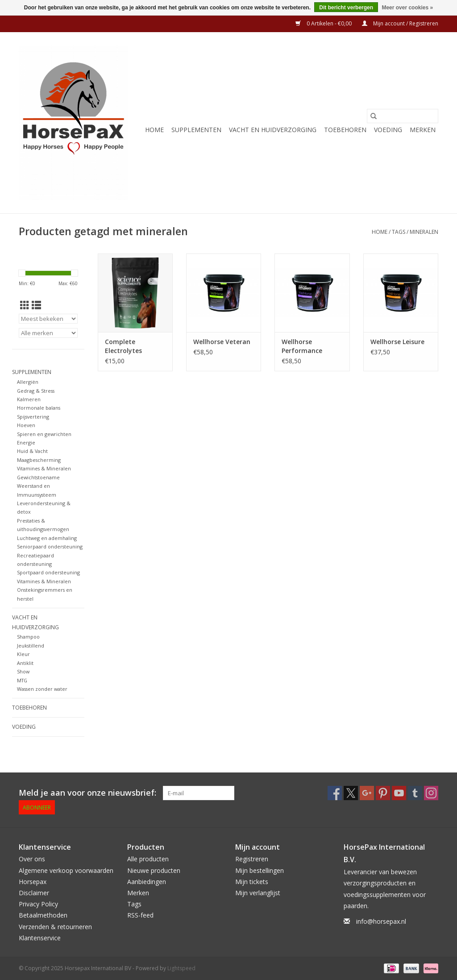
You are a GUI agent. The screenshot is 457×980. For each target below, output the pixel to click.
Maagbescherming (39, 460)
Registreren (252, 859)
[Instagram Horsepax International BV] (431, 793)
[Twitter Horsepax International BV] (351, 793)
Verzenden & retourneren (55, 927)
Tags (399, 232)
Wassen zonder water (42, 689)
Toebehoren (345, 130)
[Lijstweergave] (36, 305)
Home (154, 130)
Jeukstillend (31, 646)
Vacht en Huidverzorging (273, 130)
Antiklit (25, 663)
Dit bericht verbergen (346, 8)
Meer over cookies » (407, 8)
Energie (26, 442)
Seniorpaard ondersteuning (50, 546)
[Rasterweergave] (25, 305)
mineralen (424, 232)
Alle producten (148, 859)
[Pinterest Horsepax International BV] (383, 793)
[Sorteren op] (48, 319)
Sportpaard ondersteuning (48, 572)
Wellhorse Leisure (397, 342)
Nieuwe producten (154, 870)
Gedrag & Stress (36, 391)
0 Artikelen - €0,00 (324, 23)
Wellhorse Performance (302, 346)
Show (23, 671)
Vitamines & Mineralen (44, 468)
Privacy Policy (38, 904)
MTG (22, 680)
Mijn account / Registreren (400, 23)
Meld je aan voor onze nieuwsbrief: (87, 793)
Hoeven (26, 425)
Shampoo (28, 637)
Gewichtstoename (38, 477)
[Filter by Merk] (48, 333)
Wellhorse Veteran (222, 342)
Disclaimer (34, 893)
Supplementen (196, 130)
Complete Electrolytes (123, 346)
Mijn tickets (252, 882)
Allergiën (28, 382)
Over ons (32, 859)
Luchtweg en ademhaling (47, 538)
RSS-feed (140, 915)
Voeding (388, 130)
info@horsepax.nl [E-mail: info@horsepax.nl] (381, 921)
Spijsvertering (33, 417)
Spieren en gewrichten (44, 434)
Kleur (23, 654)
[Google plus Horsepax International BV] (367, 793)
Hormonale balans (39, 408)
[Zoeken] (403, 116)
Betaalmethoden (43, 915)
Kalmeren (29, 399)
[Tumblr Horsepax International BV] (415, 793)
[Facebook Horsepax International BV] (335, 793)
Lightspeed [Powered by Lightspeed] (181, 968)
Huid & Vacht (32, 451)
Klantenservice (40, 938)
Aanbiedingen (147, 882)
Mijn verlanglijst (258, 893)
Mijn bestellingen (260, 870)
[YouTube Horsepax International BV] (399, 793)
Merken (423, 130)
